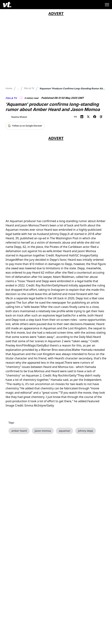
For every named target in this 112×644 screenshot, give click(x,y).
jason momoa (43, 431)
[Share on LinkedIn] (82, 117)
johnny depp (86, 431)
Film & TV (29, 88)
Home (9, 88)
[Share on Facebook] (95, 117)
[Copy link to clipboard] (75, 117)
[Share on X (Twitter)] (88, 117)
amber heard (19, 431)
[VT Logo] (7, 5)
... (18, 88)
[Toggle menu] (107, 5)
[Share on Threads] (101, 117)
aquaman (64, 431)
